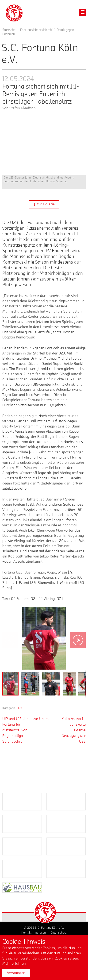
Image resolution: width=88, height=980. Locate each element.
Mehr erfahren (14, 964)
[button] (44, 204)
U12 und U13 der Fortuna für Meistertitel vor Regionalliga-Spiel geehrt (15, 730)
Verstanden (16, 973)
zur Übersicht (44, 719)
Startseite (9, 30)
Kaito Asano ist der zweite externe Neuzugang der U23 (74, 730)
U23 (19, 708)
